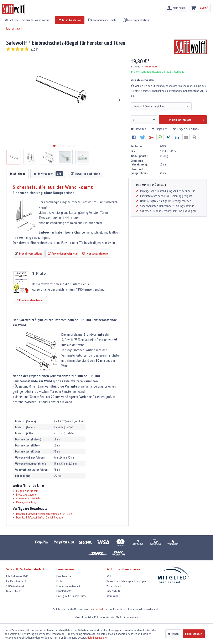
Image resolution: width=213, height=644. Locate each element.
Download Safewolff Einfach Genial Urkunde (38, 517)
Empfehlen (160, 129)
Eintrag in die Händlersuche (72, 596)
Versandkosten (99, 609)
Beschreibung (17, 174)
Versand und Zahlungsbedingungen (126, 581)
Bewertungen (48, 174)
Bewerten (139, 129)
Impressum (112, 596)
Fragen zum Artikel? (186, 129)
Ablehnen (173, 634)
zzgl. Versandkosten (149, 67)
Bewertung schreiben (86, 174)
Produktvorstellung (25, 495)
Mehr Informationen (98, 638)
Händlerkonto (64, 591)
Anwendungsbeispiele (27, 498)
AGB (109, 576)
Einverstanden (194, 634)
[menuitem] (176, 8)
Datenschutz (113, 591)
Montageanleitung (25, 502)
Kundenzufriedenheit (68, 586)
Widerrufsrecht (114, 586)
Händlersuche (64, 576)
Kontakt (60, 581)
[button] (134, 137)
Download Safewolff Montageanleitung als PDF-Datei (43, 514)
